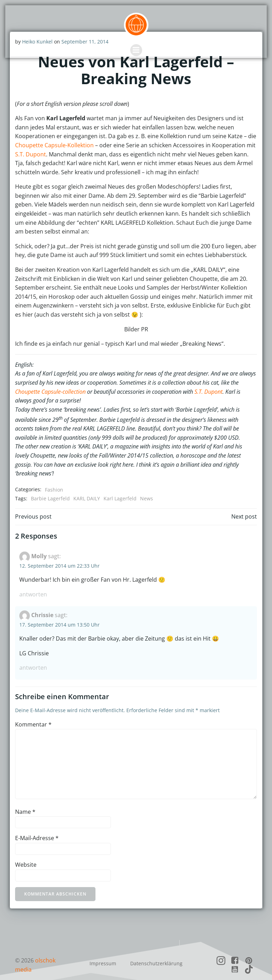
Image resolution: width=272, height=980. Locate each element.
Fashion (54, 480)
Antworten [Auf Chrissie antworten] (33, 658)
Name (25, 802)
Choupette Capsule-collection (50, 391)
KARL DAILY (87, 489)
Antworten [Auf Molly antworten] (33, 585)
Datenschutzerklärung (156, 954)
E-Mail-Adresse (37, 829)
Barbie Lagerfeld (50, 489)
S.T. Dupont (31, 154)
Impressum (103, 954)
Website (26, 855)
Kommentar (33, 715)
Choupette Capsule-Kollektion (54, 145)
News (147, 489)
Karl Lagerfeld (120, 489)
